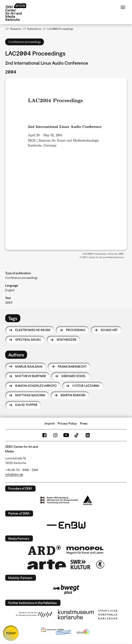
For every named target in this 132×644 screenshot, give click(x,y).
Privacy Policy (67, 423)
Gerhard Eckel (74, 376)
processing (76, 330)
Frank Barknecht (72, 367)
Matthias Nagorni (30, 395)
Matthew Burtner (31, 376)
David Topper (26, 405)
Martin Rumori (73, 395)
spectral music (28, 340)
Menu (123, 7)
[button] (66, 164)
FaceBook (44, 435)
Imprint (50, 423)
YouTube (66, 435)
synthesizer (66, 340)
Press (84, 423)
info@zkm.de (14, 474)
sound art (109, 330)
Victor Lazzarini (86, 386)
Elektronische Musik (33, 330)
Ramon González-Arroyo (36, 386)
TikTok (77, 435)
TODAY (11, 633)
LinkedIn (88, 435)
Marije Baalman (29, 367)
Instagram (55, 435)
